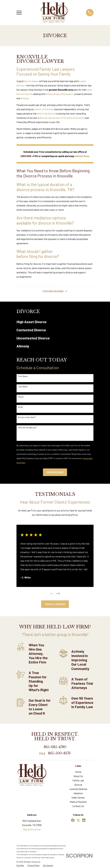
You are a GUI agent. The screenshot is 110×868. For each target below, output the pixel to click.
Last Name (23, 387)
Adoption (78, 793)
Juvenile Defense (78, 789)
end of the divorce (46, 113)
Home (78, 772)
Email (20, 407)
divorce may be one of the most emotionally (62, 118)
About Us (78, 776)
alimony (24, 98)
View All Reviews (55, 604)
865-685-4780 (55, 747)
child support (67, 94)
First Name (23, 377)
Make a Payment (78, 802)
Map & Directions (32, 830)
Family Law (78, 781)
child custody (52, 94)
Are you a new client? (27, 418)
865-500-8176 (59, 754)
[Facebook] (73, 821)
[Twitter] (78, 821)
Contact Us (78, 806)
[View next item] (58, 594)
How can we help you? (27, 428)
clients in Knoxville (44, 109)
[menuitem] (55, 322)
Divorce (78, 785)
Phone (21, 397)
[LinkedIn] (84, 821)
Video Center (78, 798)
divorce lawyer (31, 81)
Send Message (55, 472)
